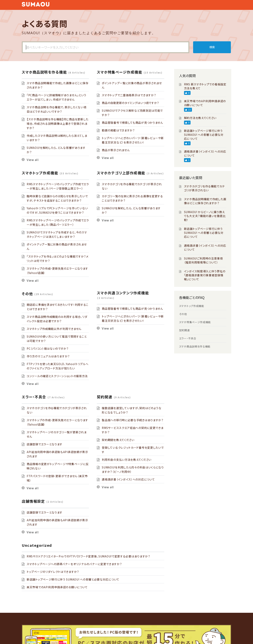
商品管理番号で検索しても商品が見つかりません (132, 123)
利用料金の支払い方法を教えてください (127, 460)
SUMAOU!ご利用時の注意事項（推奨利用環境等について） (203, 260)
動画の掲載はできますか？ (118, 130)
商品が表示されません (116, 150)
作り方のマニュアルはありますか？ (48, 356)
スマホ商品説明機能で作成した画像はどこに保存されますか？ (205, 201)
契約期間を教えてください (118, 440)
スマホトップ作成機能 (40, 173)
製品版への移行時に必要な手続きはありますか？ (133, 420)
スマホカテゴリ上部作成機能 (121, 173)
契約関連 (105, 397)
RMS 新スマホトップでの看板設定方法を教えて (205, 86)
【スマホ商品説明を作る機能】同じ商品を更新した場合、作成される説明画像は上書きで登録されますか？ (58, 124)
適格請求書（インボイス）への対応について (128, 479)
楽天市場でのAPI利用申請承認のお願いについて (57, 587)
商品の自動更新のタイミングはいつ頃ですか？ (130, 103)
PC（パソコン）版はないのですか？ (48, 348)
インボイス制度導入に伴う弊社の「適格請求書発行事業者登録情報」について (205, 275)
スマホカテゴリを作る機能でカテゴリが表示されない (204, 188)
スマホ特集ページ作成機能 (119, 72)
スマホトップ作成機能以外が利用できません (54, 329)
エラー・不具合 (34, 397)
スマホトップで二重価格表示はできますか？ (129, 95)
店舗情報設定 (33, 501)
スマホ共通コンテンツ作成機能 (123, 293)
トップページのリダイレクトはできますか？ (53, 572)
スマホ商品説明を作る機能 (44, 72)
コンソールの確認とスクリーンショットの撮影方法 (57, 376)
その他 (27, 294)
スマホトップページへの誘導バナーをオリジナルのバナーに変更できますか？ (74, 564)
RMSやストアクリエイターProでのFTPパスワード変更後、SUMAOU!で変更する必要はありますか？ (88, 556)
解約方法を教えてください (200, 118)
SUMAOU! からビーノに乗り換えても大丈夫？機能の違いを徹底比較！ (205, 216)
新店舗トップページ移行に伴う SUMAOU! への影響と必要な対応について (73, 579)
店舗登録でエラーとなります (45, 444)
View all (33, 160)
